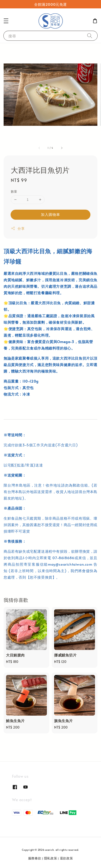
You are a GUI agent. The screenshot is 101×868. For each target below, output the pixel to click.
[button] (6, 21)
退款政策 (66, 858)
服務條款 (35, 858)
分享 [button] (18, 228)
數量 (14, 191)
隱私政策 (51, 858)
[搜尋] (90, 36)
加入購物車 (50, 214)
